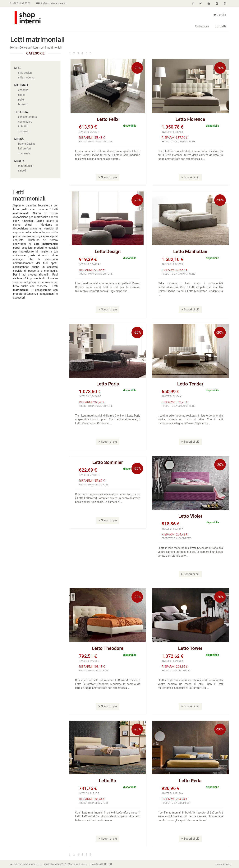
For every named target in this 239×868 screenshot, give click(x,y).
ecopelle (23, 90)
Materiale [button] (22, 85)
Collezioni (202, 26)
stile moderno (26, 78)
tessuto (23, 104)
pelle (21, 100)
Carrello (220, 15)
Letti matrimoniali (51, 48)
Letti (36, 48)
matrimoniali (26, 166)
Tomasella (24, 153)
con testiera (25, 122)
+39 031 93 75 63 (20, 3)
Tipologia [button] (21, 112)
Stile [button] (18, 68)
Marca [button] (19, 139)
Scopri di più (108, 177)
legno (21, 95)
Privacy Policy (223, 864)
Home (14, 48)
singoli (22, 171)
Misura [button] (19, 161)
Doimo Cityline (27, 144)
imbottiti (23, 126)
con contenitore (28, 117)
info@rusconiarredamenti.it (52, 3)
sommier (23, 131)
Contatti (220, 26)
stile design (25, 73)
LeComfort (25, 149)
